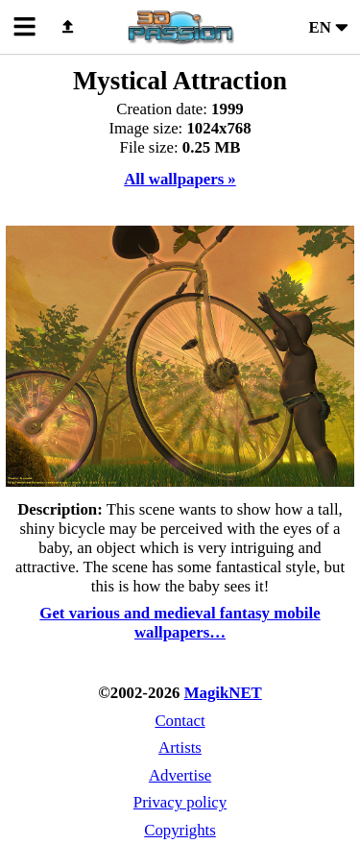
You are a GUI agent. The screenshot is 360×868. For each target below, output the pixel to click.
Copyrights (180, 830)
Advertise (180, 775)
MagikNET (223, 693)
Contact (180, 721)
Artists (180, 747)
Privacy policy (180, 802)
